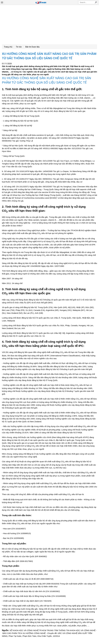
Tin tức (19, 47)
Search (96, 2)
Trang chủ (8, 47)
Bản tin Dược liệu (32, 47)
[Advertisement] (49, 24)
